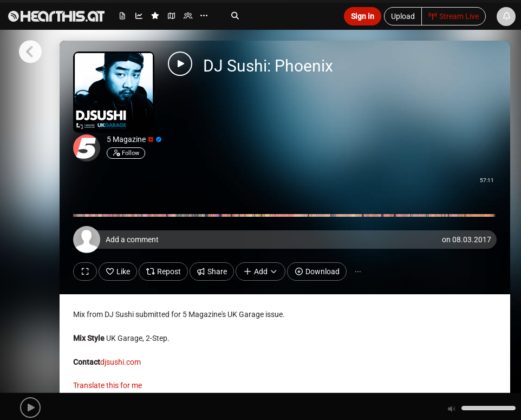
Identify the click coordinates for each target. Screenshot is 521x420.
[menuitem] (123, 18)
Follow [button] (126, 153)
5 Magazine (134, 139)
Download (317, 272)
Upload (403, 16)
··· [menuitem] (204, 16)
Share (212, 272)
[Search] (276, 16)
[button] (30, 408)
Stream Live (454, 16)
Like (118, 272)
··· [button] (358, 272)
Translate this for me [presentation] (108, 385)
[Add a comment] (288, 240)
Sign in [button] (363, 16)
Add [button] (260, 272)
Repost (163, 272)
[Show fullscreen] (85, 272)
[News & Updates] (506, 17)
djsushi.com (121, 362)
